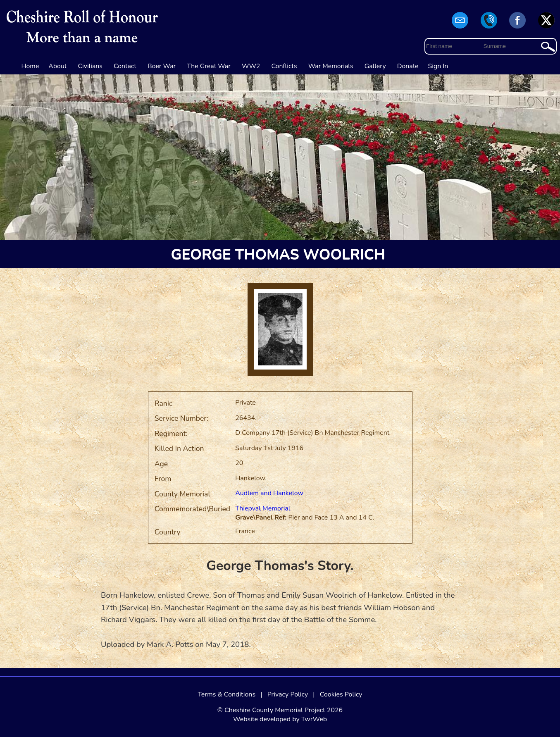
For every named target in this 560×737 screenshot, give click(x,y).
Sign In (438, 66)
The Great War (209, 66)
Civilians (90, 66)
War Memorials (331, 66)
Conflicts (284, 66)
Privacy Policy (288, 694)
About (57, 66)
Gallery (375, 66)
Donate (408, 66)
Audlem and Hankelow (269, 493)
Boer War (162, 66)
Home (30, 66)
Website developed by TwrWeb (280, 719)
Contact (125, 66)
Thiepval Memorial (263, 508)
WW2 (251, 66)
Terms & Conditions (226, 694)
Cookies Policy (341, 694)
